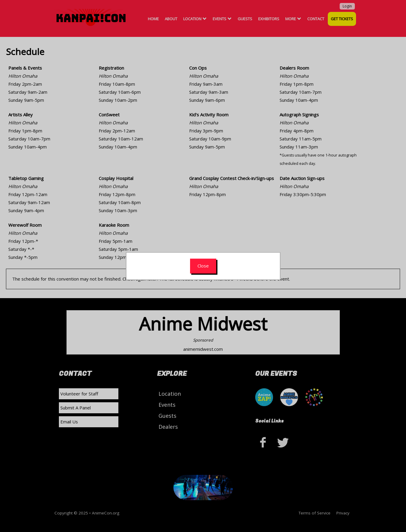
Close (203, 266)
